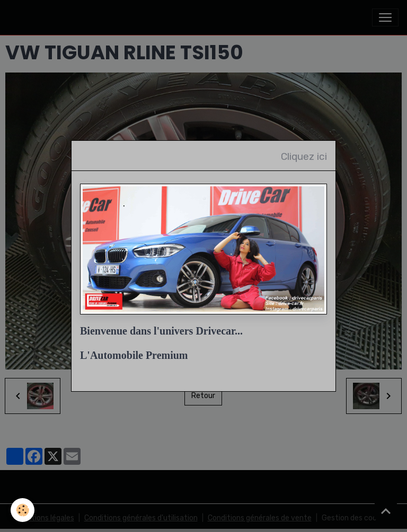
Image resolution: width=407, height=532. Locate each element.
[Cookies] (23, 510)
